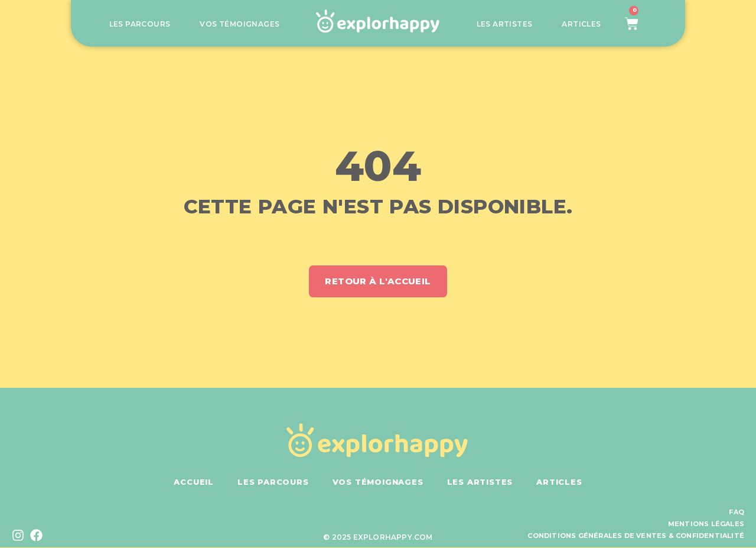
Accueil (194, 482)
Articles (581, 24)
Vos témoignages (239, 24)
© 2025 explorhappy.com (378, 538)
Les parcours (140, 24)
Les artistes (505, 24)
